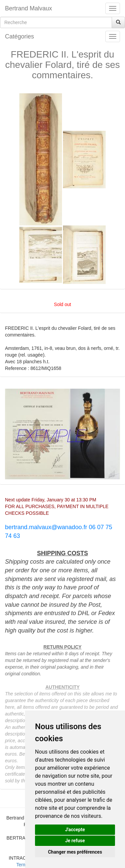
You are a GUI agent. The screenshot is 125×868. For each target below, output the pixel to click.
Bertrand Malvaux (28, 8)
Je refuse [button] (75, 841)
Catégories (19, 36)
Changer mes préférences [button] (75, 852)
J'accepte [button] (75, 830)
